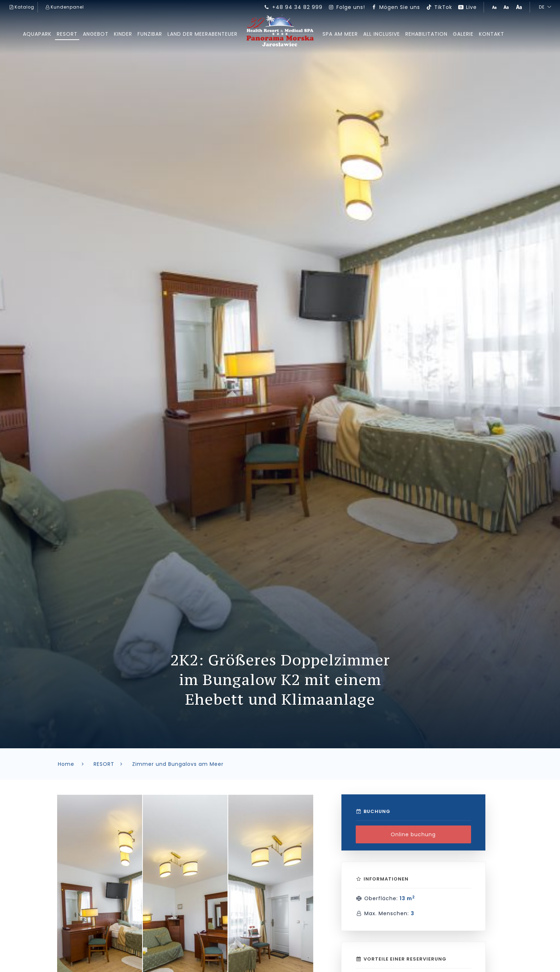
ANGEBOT (94, 34)
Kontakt (494, 34)
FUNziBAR (149, 34)
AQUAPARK (35, 34)
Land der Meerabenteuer (202, 34)
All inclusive (383, 34)
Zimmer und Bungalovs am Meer (178, 764)
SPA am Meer (341, 34)
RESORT (66, 34)
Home (72, 764)
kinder (122, 34)
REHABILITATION (428, 34)
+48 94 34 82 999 (293, 7)
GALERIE (466, 34)
